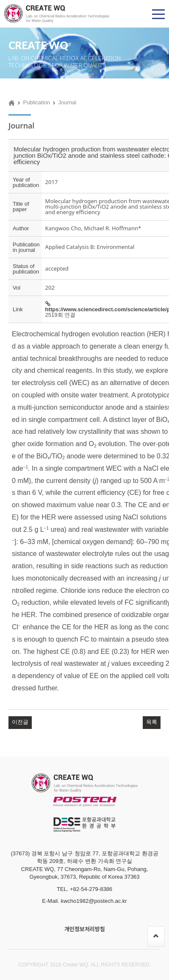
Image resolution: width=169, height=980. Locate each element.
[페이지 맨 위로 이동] (156, 937)
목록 (152, 722)
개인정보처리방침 (85, 929)
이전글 (20, 722)
